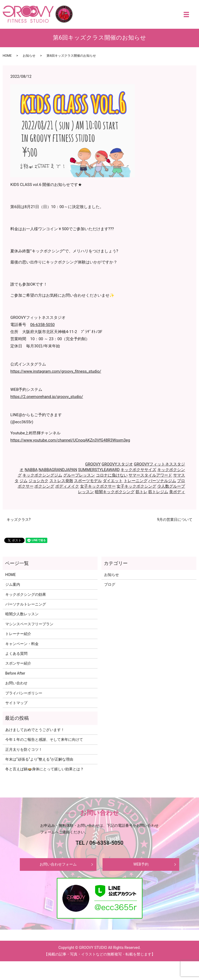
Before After (15, 673)
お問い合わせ (16, 683)
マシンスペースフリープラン (29, 624)
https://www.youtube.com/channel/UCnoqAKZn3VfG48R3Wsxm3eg (70, 440)
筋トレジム (158, 492)
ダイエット (113, 481)
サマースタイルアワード (150, 475)
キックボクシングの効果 (26, 594)
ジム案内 (13, 584)
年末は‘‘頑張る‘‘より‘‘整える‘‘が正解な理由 (39, 759)
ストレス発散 (61, 481)
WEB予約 (141, 864)
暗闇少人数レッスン (22, 614)
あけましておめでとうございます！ (35, 730)
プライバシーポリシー (24, 693)
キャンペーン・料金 (22, 644)
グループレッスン (79, 475)
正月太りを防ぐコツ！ (24, 750)
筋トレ (142, 492)
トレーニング (136, 481)
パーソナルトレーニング (26, 604)
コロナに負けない (112, 475)
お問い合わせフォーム (58, 864)
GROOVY (93, 464)
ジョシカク (38, 481)
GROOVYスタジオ (117, 464)
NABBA (31, 470)
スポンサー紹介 (18, 663)
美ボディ (177, 492)
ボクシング (44, 486)
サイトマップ (16, 703)
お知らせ (29, 56)
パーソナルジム (162, 481)
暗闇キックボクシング (115, 492)
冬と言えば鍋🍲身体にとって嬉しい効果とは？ (45, 769)
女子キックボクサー (98, 486)
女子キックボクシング (136, 486)
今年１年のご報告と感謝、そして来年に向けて (44, 739)
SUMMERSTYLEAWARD (99, 470)
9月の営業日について (175, 520)
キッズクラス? (19, 520)
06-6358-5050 (42, 325)
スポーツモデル (88, 481)
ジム (24, 481)
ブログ (110, 584)
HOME (7, 56)
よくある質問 (16, 654)
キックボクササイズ (138, 470)
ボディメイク (67, 486)
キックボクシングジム (42, 475)
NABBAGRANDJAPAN (58, 470)
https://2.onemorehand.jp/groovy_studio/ (47, 397)
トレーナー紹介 (18, 634)
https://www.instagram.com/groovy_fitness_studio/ (56, 371)
